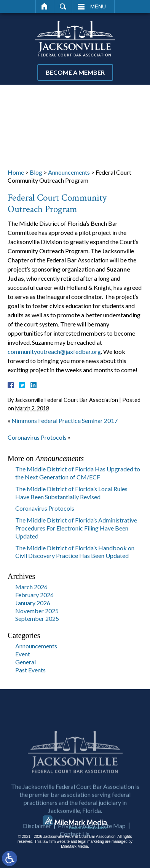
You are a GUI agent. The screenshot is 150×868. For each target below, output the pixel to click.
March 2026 (31, 587)
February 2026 (34, 595)
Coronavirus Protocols (37, 437)
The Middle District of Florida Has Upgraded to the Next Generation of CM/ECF (78, 473)
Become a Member (75, 72)
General (26, 662)
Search (63, 6)
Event (23, 654)
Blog (36, 172)
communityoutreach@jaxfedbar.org (54, 351)
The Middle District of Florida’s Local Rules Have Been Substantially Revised (71, 493)
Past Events (30, 670)
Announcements (69, 172)
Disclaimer (37, 840)
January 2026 (33, 603)
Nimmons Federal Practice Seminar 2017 (65, 420)
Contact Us (75, 848)
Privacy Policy (77, 840)
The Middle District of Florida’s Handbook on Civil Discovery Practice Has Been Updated (75, 552)
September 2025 (37, 618)
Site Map (114, 840)
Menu (98, 6)
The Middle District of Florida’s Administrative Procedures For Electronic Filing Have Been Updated (76, 528)
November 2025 (37, 611)
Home (45, 6)
